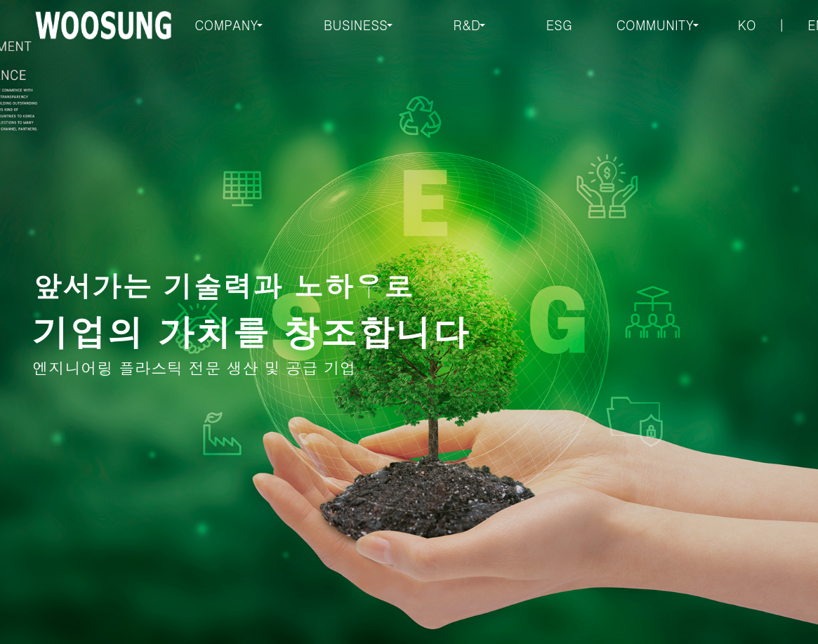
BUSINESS (356, 25)
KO (747, 25)
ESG (559, 25)
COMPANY (226, 25)
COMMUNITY (655, 25)
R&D (467, 25)
